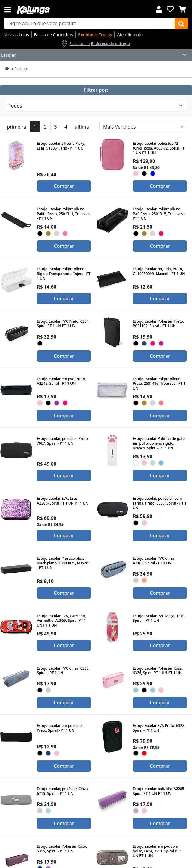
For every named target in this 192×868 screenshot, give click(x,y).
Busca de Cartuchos (54, 35)
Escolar (21, 69)
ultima (82, 127)
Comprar (64, 186)
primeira (16, 127)
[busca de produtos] (89, 23)
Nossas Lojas (16, 35)
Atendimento (130, 35)
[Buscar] (181, 23)
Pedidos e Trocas (95, 35)
